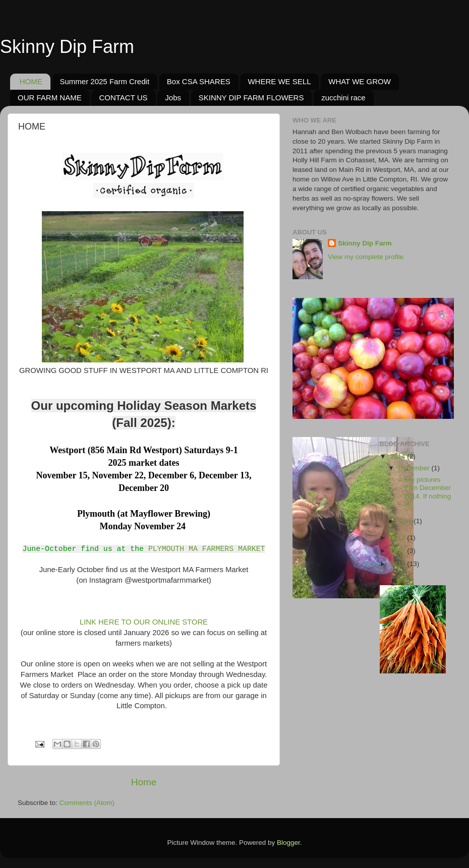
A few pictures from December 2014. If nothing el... (424, 492)
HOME (31, 81)
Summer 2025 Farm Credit (105, 81)
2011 (398, 564)
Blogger (288, 843)
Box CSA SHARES (199, 81)
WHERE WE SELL (279, 81)
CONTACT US (123, 98)
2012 (398, 551)
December (415, 468)
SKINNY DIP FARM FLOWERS (251, 98)
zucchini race (343, 98)
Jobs (173, 98)
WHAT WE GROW (360, 81)
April (406, 521)
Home (144, 782)
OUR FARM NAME (50, 98)
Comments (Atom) (87, 803)
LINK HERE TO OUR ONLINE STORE (143, 622)
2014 (398, 456)
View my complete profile (366, 257)
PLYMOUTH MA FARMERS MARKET (207, 548)
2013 (398, 538)
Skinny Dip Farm (67, 47)
